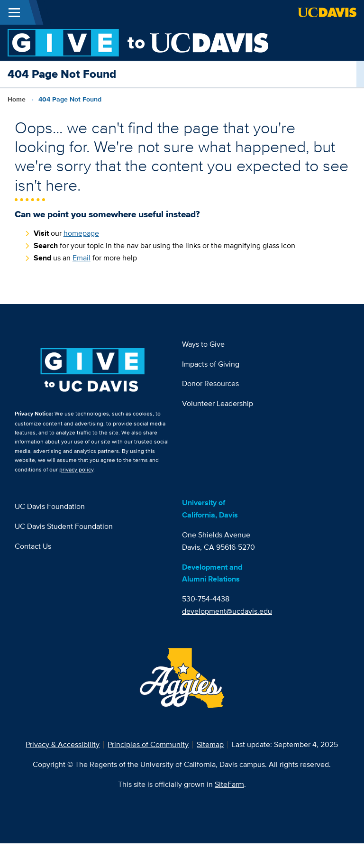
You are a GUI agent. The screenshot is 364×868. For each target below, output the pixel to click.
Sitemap (210, 744)
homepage (81, 233)
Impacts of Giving (211, 364)
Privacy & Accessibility (63, 744)
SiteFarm (229, 784)
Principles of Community (148, 744)
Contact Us (33, 546)
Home (17, 99)
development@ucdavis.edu (227, 611)
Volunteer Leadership (218, 403)
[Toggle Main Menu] (14, 12)
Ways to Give (203, 344)
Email (82, 258)
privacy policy (76, 469)
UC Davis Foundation (50, 506)
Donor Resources (210, 383)
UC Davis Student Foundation (64, 526)
